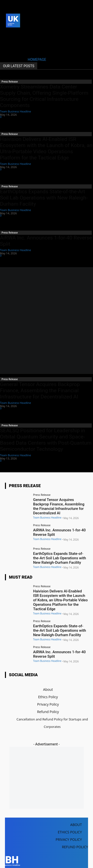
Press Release (10, 82)
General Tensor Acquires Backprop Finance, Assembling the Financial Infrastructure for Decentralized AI (40, 391)
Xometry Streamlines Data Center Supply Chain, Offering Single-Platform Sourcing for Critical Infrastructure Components (44, 96)
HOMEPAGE (37, 60)
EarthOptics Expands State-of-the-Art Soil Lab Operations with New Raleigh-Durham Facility (44, 198)
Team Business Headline (15, 111)
